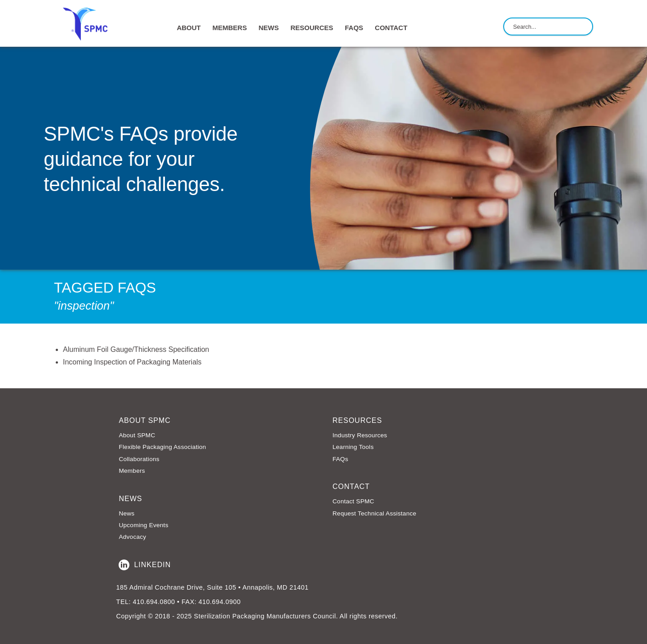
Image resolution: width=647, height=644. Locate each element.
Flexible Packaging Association (162, 447)
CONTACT (391, 28)
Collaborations (139, 459)
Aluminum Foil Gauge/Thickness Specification (136, 349)
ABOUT (188, 28)
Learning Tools (353, 447)
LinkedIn (145, 565)
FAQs (354, 28)
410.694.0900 (220, 602)
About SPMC (137, 435)
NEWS (268, 28)
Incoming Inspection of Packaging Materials (132, 362)
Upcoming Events (143, 525)
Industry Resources (360, 435)
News (126, 513)
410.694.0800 (154, 602)
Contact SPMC (353, 501)
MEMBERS (230, 28)
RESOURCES (312, 28)
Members (132, 471)
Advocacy (132, 537)
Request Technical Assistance (374, 513)
